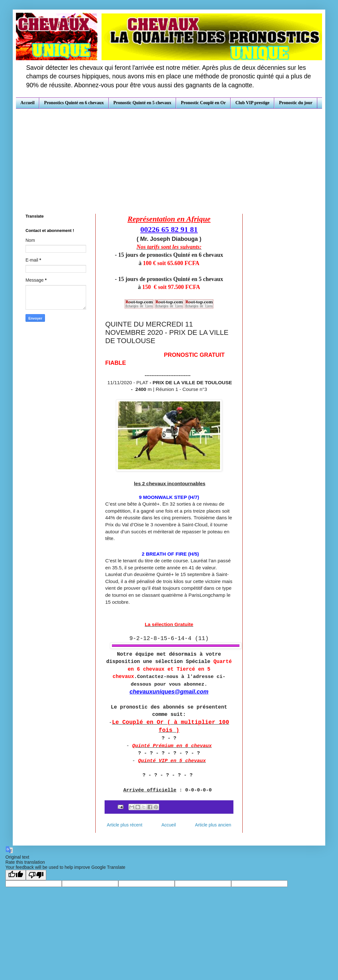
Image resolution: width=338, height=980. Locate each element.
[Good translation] (16, 875)
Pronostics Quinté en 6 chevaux (74, 103)
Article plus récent (125, 825)
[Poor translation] (36, 875)
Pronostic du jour (296, 103)
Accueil (27, 103)
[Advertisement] (169, 156)
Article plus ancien (213, 825)
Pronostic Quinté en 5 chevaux (143, 103)
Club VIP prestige (252, 103)
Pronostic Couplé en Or (203, 103)
